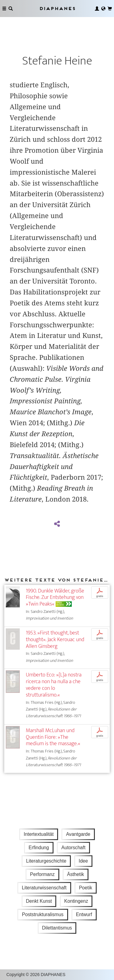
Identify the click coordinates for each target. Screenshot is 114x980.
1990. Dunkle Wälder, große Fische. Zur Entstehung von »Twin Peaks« (55, 598)
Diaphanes (57, 8)
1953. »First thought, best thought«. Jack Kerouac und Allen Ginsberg (55, 639)
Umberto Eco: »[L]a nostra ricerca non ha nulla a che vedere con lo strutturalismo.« (54, 685)
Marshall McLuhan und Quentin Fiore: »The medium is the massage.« (53, 737)
